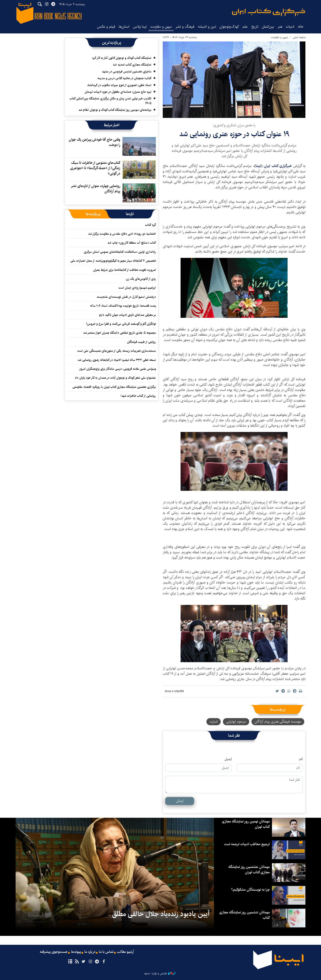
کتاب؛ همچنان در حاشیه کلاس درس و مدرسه (124, 78)
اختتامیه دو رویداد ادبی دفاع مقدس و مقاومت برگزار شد (122, 234)
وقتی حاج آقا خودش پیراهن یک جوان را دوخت (94, 142)
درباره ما (90, 952)
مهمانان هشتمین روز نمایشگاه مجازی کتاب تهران (249, 870)
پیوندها (76, 952)
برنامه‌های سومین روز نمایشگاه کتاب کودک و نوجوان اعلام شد (115, 110)
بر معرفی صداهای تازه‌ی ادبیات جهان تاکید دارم (128, 315)
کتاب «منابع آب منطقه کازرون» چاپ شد (132, 243)
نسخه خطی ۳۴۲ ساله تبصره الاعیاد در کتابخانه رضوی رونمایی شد (117, 360)
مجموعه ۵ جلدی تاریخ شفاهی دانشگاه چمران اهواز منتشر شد (119, 333)
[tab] (130, 214)
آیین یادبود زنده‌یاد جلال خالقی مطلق (161, 914)
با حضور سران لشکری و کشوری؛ (234, 125)
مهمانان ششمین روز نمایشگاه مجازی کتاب (244, 915)
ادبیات (290, 27)
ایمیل (228, 759)
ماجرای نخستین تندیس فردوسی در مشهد (127, 72)
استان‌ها (124, 27)
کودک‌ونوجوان (229, 27)
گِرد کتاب (150, 225)
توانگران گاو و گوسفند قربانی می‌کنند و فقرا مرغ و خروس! (121, 324)
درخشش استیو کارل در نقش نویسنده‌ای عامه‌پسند (126, 297)
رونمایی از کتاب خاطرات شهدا (138, 396)
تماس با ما (106, 952)
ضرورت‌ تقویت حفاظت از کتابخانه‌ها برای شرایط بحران (124, 270)
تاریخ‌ (255, 27)
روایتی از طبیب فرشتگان (141, 342)
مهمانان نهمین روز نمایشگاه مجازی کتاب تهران (246, 824)
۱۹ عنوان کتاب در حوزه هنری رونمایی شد (234, 134)
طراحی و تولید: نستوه (160, 974)
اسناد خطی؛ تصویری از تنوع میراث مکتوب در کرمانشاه (119, 85)
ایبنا (269, 12)
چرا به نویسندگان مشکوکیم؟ (250, 890)
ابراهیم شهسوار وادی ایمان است (137, 288)
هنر (280, 27)
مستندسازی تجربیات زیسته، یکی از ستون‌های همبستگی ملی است (117, 351)
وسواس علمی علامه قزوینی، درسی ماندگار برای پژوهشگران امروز (117, 369)
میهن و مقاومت (161, 27)
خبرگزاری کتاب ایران (278, 166)
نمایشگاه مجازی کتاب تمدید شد (132, 65)
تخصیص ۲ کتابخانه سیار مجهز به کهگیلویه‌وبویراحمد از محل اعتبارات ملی (113, 261)
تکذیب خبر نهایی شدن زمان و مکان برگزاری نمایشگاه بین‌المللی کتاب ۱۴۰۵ (110, 101)
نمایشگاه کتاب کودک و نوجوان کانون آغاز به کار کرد (122, 58)
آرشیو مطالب (126, 952)
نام (301, 759)
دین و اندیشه (207, 27)
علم (245, 27)
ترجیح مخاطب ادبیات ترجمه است (247, 844)
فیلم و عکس (106, 27)
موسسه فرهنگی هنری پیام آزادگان (278, 722)
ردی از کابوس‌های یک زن (141, 279)
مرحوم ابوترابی (236, 722)
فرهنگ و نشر (185, 27)
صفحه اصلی (299, 37)
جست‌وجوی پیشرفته (54, 952)
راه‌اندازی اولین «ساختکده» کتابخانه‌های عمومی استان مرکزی (120, 252)
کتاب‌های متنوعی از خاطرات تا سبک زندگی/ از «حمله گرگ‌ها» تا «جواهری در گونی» (95, 168)
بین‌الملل (268, 27)
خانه (301, 27)
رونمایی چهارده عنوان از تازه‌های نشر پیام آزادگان (96, 189)
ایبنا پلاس (140, 27)
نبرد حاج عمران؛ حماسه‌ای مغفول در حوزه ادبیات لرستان (118, 92)
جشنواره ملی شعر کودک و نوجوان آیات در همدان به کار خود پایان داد (115, 378)
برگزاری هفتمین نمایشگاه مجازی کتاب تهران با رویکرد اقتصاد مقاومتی (114, 387)
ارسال (180, 801)
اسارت (214, 722)
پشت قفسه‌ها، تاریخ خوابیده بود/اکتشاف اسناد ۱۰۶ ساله (123, 306)
